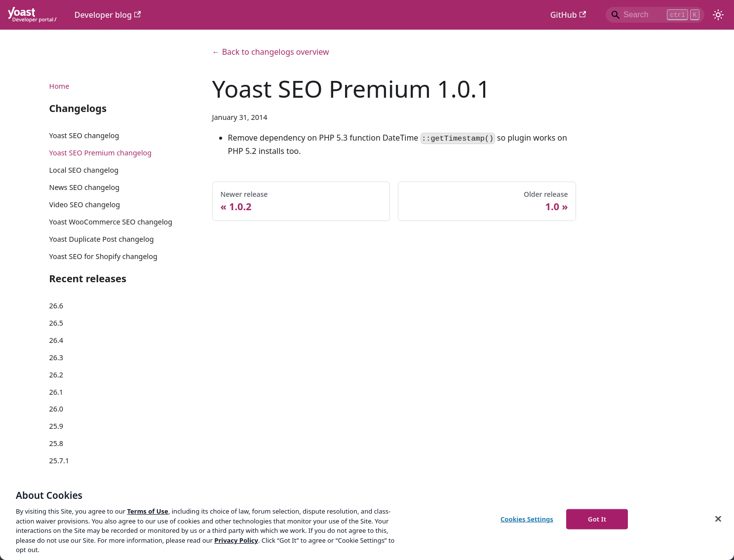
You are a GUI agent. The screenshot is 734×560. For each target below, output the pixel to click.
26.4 (57, 340)
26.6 (57, 306)
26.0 (57, 409)
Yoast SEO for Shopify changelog (103, 256)
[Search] (655, 15)
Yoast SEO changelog (84, 135)
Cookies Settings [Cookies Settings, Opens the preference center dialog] (527, 519)
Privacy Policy (236, 540)
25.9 (57, 426)
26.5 (57, 323)
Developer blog (108, 15)
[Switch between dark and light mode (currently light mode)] (718, 15)
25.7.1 (59, 461)
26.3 (57, 357)
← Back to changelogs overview (271, 52)
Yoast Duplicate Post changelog (102, 239)
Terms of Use (147, 511)
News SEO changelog (85, 187)
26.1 (57, 392)
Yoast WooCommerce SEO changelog (111, 222)
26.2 (57, 375)
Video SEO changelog (85, 205)
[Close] (718, 519)
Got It (597, 519)
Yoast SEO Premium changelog (101, 153)
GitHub (568, 15)
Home (59, 86)
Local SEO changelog (84, 170)
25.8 (57, 443)
